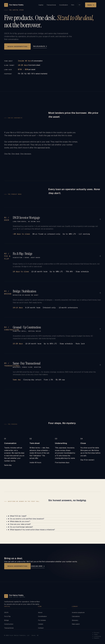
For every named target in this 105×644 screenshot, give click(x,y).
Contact (41, 628)
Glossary (75, 620)
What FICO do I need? (18, 518)
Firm (73, 5)
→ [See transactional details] (100, 367)
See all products (40, 46)
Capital (41, 5)
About (40, 612)
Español (97, 638)
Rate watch (76, 624)
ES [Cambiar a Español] (80, 5)
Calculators (76, 616)
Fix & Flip (7, 616)
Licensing (97, 636)
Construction (9, 624)
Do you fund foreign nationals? (21, 529)
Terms (96, 634)
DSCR (6, 612)
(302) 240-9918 (38, 568)
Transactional (51, 5)
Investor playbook (78, 612)
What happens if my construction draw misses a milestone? (32, 532)
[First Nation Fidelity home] (14, 5)
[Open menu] (100, 5)
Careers (41, 624)
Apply (91, 5)
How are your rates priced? (20, 526)
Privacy (97, 633)
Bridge (6, 620)
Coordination (64, 5)
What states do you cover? (20, 524)
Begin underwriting (17, 46)
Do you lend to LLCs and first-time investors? (27, 521)
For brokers (42, 620)
